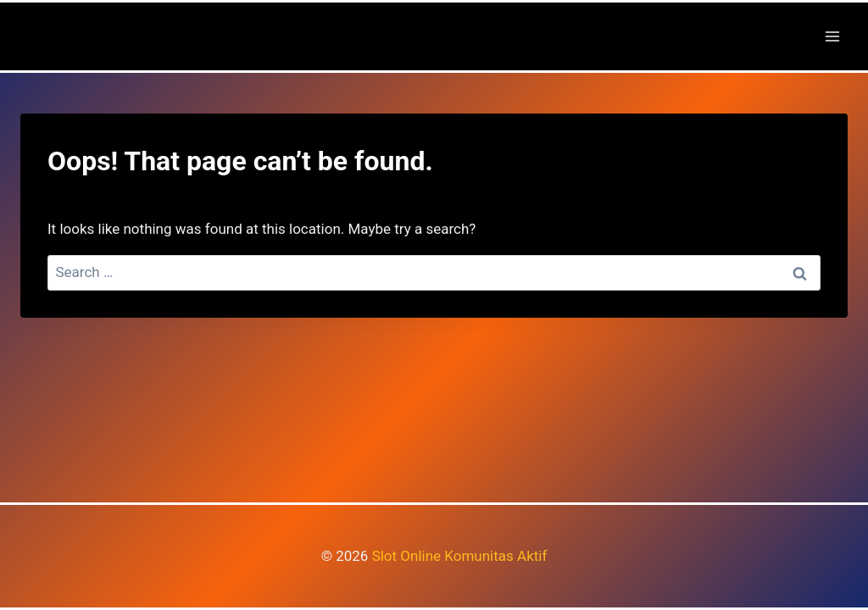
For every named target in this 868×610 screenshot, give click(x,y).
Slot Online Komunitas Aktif (460, 556)
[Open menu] (832, 36)
